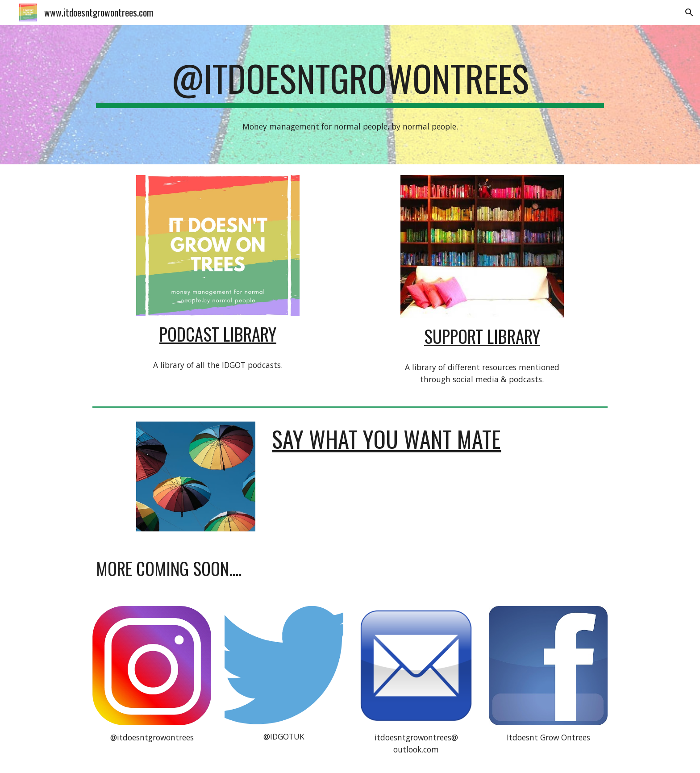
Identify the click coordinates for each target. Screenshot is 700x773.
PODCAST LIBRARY (218, 334)
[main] (350, 82)
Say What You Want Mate (386, 439)
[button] (689, 13)
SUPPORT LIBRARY (482, 336)
